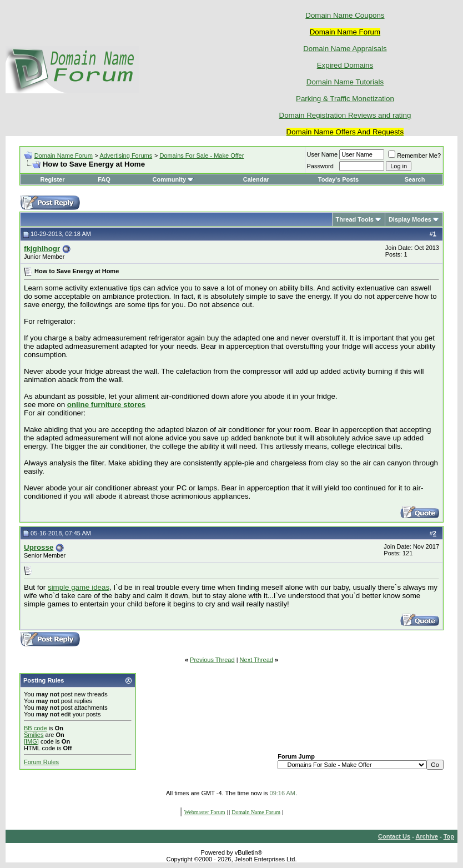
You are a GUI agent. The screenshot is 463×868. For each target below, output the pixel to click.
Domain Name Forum (64, 155)
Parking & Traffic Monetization (345, 99)
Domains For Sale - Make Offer (202, 155)
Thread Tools (355, 219)
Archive (427, 836)
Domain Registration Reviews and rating (345, 115)
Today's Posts (338, 179)
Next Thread (256, 660)
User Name (323, 154)
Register (52, 179)
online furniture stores (106, 405)
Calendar (256, 179)
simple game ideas (79, 587)
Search (415, 179)
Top (449, 836)
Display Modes (410, 219)
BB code (36, 728)
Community (173, 179)
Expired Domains (345, 65)
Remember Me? (414, 155)
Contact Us (394, 836)
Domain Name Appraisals (345, 49)
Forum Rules (41, 762)
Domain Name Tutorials (345, 82)
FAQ (104, 179)
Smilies (34, 735)
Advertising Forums (126, 155)
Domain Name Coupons (345, 15)
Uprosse (39, 547)
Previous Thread (212, 660)
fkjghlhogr (42, 249)
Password (320, 166)
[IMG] (31, 741)
